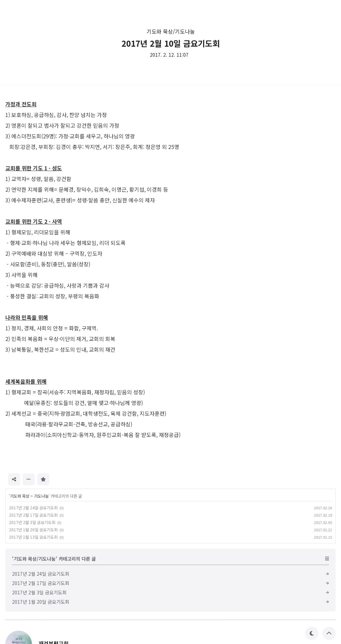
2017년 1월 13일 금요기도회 (33, 537)
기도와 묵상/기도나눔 (171, 31)
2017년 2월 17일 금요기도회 (33, 515)
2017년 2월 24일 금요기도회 (33, 507)
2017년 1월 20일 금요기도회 (33, 529)
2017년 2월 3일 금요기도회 (32, 522)
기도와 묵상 (20, 496)
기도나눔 (41, 496)
